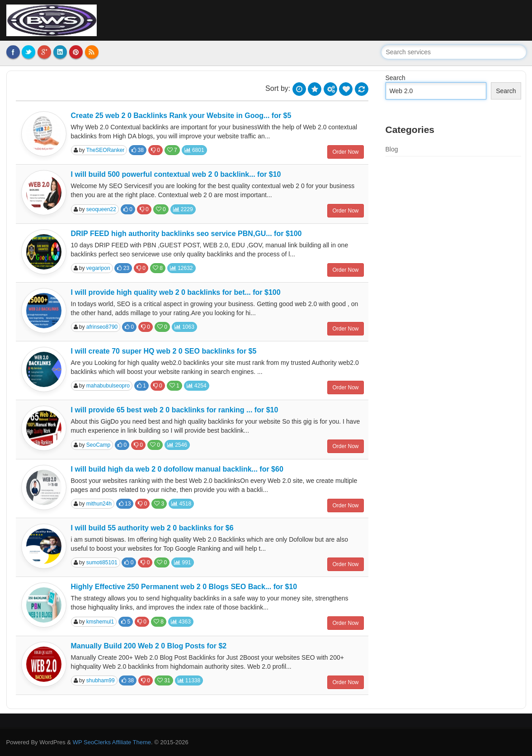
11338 (189, 680)
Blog (392, 149)
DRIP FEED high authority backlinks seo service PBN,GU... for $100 (186, 234)
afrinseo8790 (102, 327)
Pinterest (76, 52)
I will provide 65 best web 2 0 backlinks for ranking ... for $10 (175, 410)
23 (123, 268)
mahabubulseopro (108, 386)
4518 (181, 504)
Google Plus (44, 52)
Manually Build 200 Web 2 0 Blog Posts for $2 (149, 646)
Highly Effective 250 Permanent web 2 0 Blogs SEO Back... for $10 (184, 587)
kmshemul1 (100, 622)
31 (164, 680)
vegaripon (98, 268)
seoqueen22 (101, 209)
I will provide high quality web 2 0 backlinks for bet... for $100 (176, 292)
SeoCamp (98, 445)
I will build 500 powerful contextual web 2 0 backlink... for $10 (176, 174)
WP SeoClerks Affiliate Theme (112, 742)
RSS (92, 52)
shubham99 (101, 680)
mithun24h (99, 504)
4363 (181, 622)
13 (125, 504)
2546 (177, 445)
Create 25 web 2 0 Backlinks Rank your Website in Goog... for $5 (181, 116)
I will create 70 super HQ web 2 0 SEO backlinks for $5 (164, 351)
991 (182, 562)
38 (138, 150)
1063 (184, 327)
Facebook (13, 52)
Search (395, 78)
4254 (197, 386)
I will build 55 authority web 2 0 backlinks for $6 (152, 528)
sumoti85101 (102, 562)
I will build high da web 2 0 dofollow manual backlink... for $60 (177, 469)
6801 (194, 150)
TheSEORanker (106, 150)
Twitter (28, 52)
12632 (181, 268)
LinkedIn (60, 52)
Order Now (345, 152)
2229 (183, 209)
